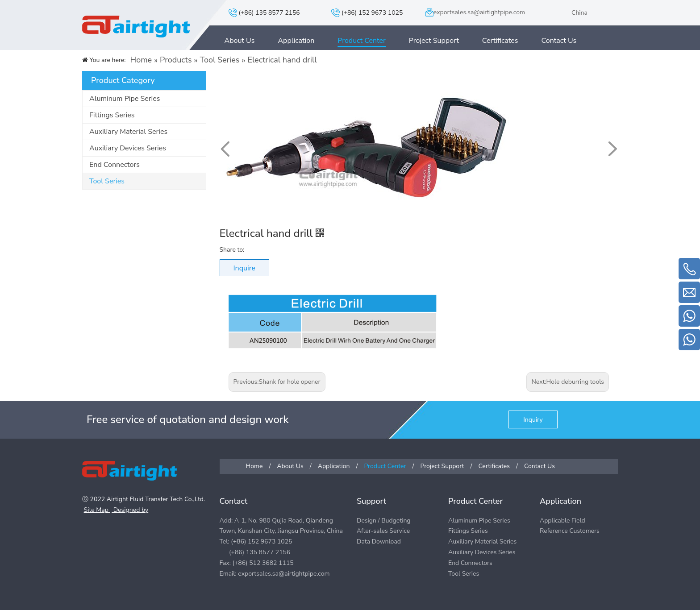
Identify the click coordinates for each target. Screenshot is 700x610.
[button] (612, 149)
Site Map (97, 510)
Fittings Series (112, 115)
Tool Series (107, 181)
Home (254, 466)
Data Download (379, 542)
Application (296, 41)
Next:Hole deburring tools (568, 382)
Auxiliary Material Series (128, 132)
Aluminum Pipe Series (125, 99)
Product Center (362, 41)
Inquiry (533, 420)
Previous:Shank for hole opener (277, 382)
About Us (240, 41)
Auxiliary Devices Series (128, 148)
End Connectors (115, 165)
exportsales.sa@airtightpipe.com (479, 12)
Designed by (130, 510)
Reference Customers (570, 531)
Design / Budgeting (384, 521)
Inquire (244, 268)
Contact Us (559, 41)
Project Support (434, 41)
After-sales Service (383, 531)
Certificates (500, 41)
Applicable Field (562, 521)
